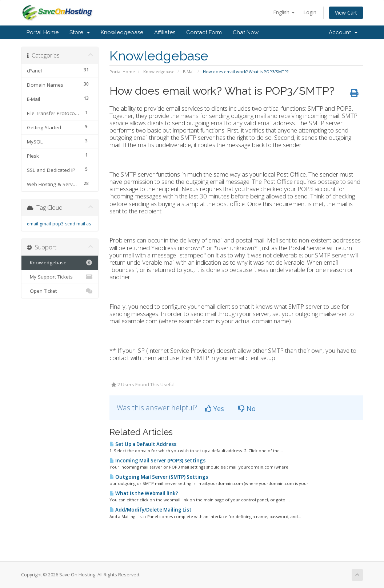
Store (80, 32)
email (33, 224)
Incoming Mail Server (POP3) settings (157, 461)
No (247, 409)
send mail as (78, 224)
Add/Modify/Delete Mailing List (151, 510)
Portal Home (43, 32)
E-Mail (189, 72)
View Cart (346, 13)
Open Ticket (60, 291)
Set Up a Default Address (143, 444)
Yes (215, 409)
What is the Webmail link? (144, 493)
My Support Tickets (60, 277)
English (284, 12)
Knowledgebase (122, 32)
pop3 (58, 224)
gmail (45, 224)
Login (310, 12)
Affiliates (165, 32)
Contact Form (204, 32)
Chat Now (246, 32)
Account (343, 32)
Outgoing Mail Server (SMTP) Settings (159, 477)
